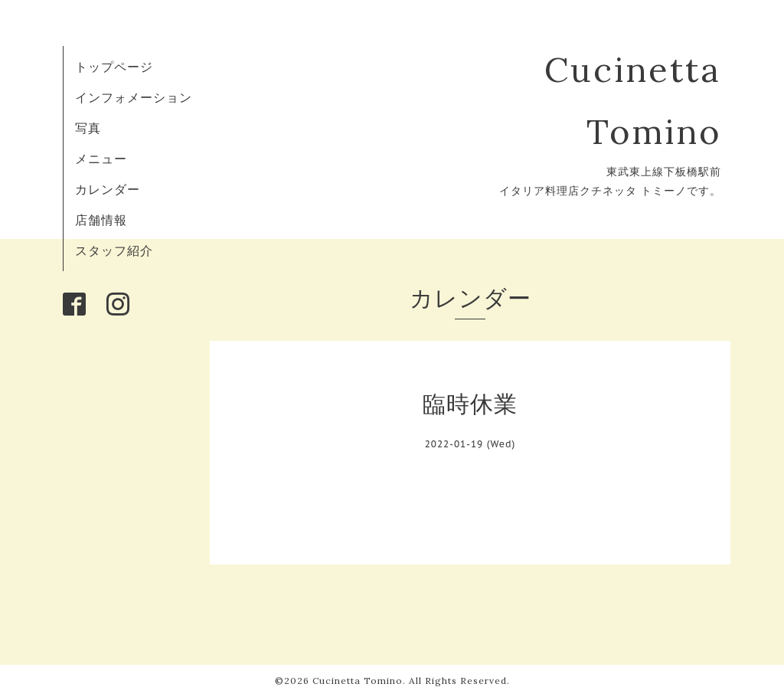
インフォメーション (134, 97)
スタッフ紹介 (114, 250)
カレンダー (108, 189)
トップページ (114, 67)
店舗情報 (101, 220)
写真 (88, 128)
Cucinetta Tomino (358, 681)
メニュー (101, 159)
